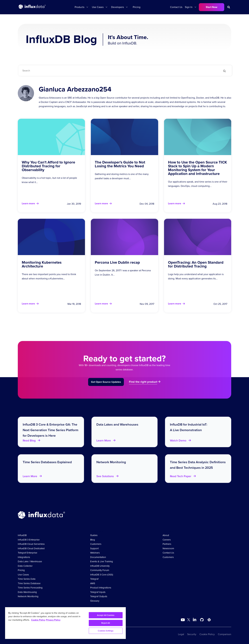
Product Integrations (101, 588)
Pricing (137, 7)
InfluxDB (22, 535)
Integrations (24, 557)
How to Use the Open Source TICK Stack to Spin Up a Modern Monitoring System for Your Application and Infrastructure (197, 168)
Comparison (225, 634)
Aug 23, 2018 (220, 204)
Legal (181, 634)
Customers (96, 544)
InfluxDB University (100, 566)
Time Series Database (29, 583)
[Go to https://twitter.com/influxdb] (189, 620)
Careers (167, 540)
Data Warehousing (27, 592)
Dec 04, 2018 (147, 204)
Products (79, 7)
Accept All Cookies (106, 615)
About (166, 535)
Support (94, 548)
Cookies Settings (106, 631)
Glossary (95, 601)
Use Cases (98, 7)
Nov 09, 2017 (147, 304)
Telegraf (94, 579)
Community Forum (100, 570)
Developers (118, 7)
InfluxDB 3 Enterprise (29, 540)
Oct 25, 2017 (220, 304)
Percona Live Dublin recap (117, 262)
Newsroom (168, 548)
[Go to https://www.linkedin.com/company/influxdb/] (195, 620)
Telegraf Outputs (99, 596)
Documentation (98, 557)
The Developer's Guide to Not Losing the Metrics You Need (120, 164)
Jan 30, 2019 (74, 204)
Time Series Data (27, 579)
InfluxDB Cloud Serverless (31, 544)
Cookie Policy (207, 634)
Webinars (95, 553)
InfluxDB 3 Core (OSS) (102, 575)
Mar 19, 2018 (74, 304)
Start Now (212, 7)
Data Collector (25, 566)
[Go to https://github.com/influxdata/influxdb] (202, 620)
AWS (93, 583)
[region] (65, 623)
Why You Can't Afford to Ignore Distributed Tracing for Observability (48, 166)
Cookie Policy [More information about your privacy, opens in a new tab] (38, 620)
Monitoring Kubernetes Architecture (42, 264)
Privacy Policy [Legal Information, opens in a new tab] (53, 620)
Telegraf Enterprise (27, 553)
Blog (93, 540)
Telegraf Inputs (98, 592)
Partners (167, 544)
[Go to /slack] (209, 620)
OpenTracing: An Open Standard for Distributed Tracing (196, 264)
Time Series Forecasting (30, 588)
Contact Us (176, 7)
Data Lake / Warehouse (30, 561)
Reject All (106, 623)
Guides (94, 535)
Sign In (189, 7)
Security (192, 634)
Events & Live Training (102, 561)
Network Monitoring (28, 596)
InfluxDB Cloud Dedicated (31, 548)
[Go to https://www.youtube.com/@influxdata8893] (183, 620)
